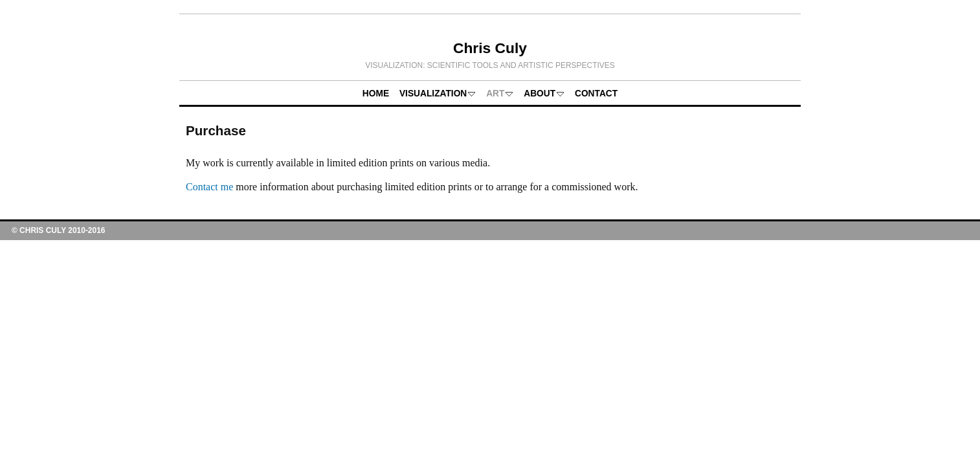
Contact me (209, 187)
